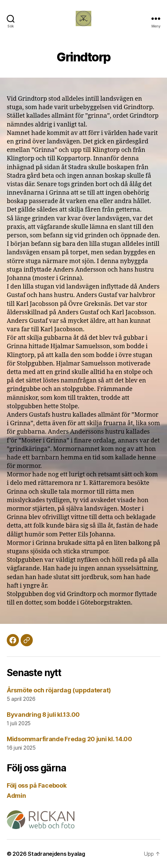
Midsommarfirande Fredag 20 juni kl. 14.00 (69, 739)
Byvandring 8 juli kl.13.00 (43, 715)
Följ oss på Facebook (37, 785)
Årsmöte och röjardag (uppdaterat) (59, 690)
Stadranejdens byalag (56, 854)
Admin (16, 796)
